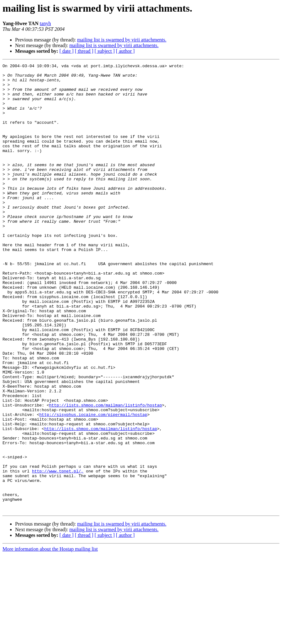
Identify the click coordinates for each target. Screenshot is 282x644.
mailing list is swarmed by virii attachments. (122, 40)
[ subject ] (105, 51)
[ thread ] (84, 51)
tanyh (46, 23)
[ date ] (66, 51)
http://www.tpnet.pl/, (58, 553)
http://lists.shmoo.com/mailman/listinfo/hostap (105, 474)
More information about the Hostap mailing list (50, 639)
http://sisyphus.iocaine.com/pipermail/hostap (93, 485)
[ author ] (125, 51)
